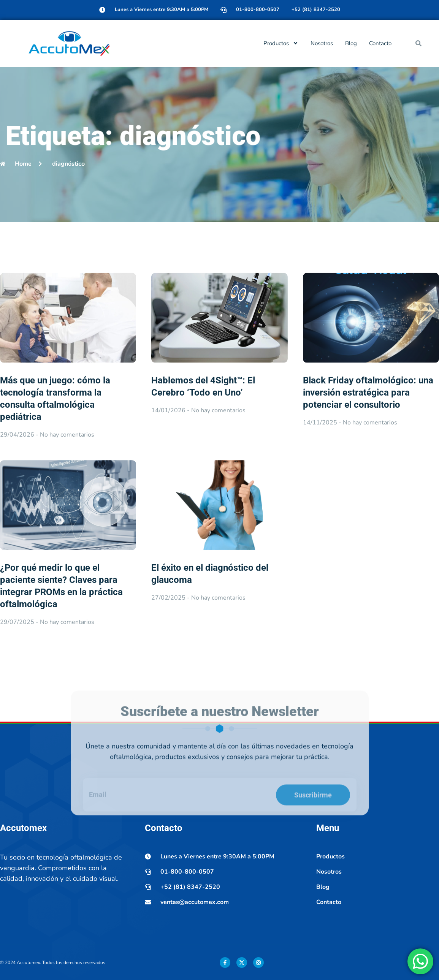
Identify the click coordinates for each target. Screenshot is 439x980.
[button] (418, 43)
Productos (281, 43)
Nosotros (322, 43)
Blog (351, 43)
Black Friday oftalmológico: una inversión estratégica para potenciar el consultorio (368, 458)
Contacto (380, 43)
